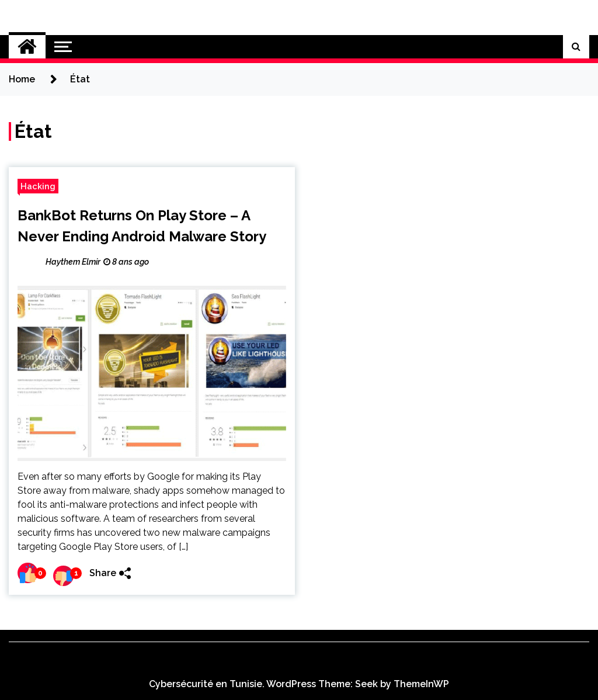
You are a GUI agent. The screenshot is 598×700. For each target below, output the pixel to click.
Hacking (38, 186)
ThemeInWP (421, 684)
